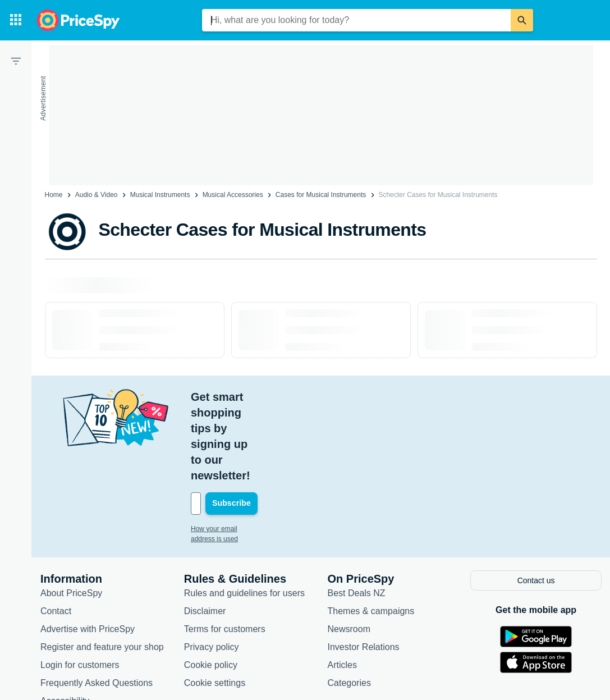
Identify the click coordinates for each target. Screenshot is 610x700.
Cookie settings (215, 603)
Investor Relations (364, 567)
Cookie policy (211, 585)
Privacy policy (212, 567)
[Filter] (16, 61)
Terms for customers (225, 549)
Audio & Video (97, 195)
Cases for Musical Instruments (321, 195)
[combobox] (356, 20)
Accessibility (65, 621)
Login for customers (80, 585)
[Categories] (16, 20)
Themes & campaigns (371, 531)
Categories (349, 603)
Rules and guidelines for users (244, 513)
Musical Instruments (160, 195)
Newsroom (349, 549)
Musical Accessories (233, 195)
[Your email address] (267, 425)
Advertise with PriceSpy (88, 549)
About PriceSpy (71, 513)
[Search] (522, 20)
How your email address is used (239, 450)
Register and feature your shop (102, 567)
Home (54, 195)
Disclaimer (205, 531)
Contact (56, 531)
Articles (342, 585)
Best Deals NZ (357, 513)
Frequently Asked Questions (97, 603)
